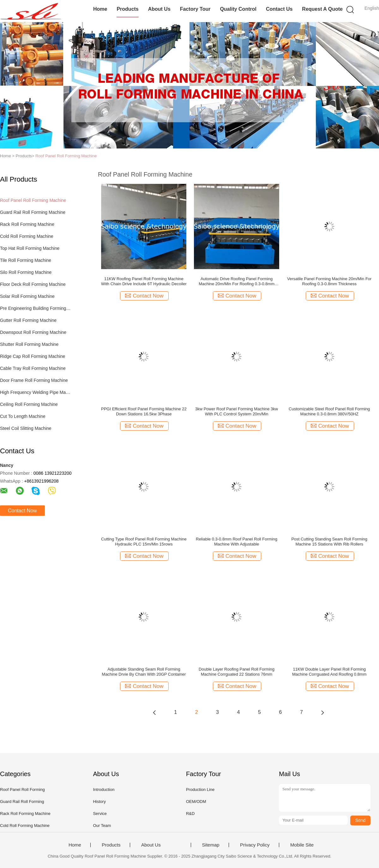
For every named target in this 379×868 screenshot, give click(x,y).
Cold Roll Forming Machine (27, 236)
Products (127, 9)
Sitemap (211, 845)
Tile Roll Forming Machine (26, 260)
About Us (159, 9)
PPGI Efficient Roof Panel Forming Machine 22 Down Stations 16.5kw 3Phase (144, 411)
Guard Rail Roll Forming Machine (33, 212)
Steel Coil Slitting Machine (26, 428)
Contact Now (22, 511)
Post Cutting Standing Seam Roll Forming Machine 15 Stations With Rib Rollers (329, 542)
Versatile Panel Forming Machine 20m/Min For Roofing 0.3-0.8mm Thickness (329, 281)
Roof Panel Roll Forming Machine (66, 156)
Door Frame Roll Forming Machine (34, 380)
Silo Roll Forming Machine (26, 272)
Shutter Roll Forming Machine (29, 344)
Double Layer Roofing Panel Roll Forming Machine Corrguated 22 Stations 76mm (237, 672)
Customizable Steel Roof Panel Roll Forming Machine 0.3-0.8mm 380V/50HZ (329, 411)
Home (100, 9)
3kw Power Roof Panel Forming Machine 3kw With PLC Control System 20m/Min (237, 411)
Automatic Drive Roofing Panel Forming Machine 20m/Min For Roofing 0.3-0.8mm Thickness (237, 281)
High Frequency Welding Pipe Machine (36, 392)
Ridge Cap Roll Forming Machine (33, 356)
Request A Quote (322, 9)
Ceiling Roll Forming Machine (29, 404)
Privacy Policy (255, 845)
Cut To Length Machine (23, 416)
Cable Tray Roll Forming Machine (33, 368)
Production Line (200, 790)
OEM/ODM (196, 802)
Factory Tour (195, 9)
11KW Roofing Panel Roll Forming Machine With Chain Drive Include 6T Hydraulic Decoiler (144, 281)
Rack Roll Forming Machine (27, 224)
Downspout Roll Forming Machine (33, 332)
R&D (190, 814)
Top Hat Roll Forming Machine (30, 248)
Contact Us (279, 9)
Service (100, 814)
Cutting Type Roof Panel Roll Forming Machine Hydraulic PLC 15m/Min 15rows (144, 542)
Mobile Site (302, 845)
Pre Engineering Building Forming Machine (36, 308)
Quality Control (238, 9)
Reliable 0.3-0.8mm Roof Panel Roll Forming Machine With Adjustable (237, 542)
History (99, 802)
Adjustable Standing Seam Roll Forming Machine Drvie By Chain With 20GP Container (144, 672)
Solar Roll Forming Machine (27, 296)
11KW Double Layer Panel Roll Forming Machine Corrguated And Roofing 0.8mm (329, 672)
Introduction (104, 790)
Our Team (102, 826)
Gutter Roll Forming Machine (28, 320)
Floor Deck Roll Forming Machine (33, 284)
